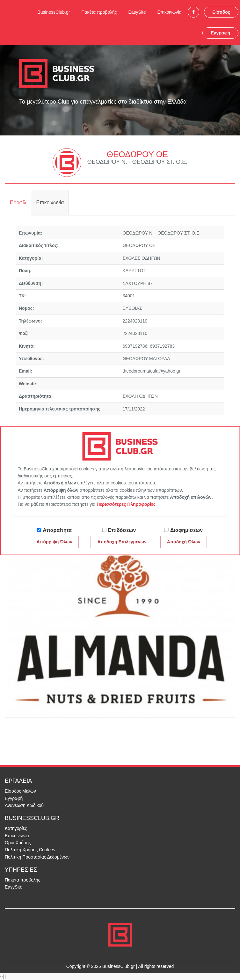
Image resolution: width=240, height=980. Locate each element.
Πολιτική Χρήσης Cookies (30, 850)
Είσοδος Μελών (20, 791)
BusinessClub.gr (54, 12)
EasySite (137, 12)
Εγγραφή (220, 33)
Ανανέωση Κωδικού (24, 805)
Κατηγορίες (16, 828)
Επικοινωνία (170, 12)
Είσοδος (221, 12)
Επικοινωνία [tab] (50, 203)
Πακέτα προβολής (99, 12)
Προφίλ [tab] (18, 203)
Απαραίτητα (57, 530)
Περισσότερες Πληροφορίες (126, 504)
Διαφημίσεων (186, 530)
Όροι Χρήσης (18, 843)
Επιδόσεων (122, 530)
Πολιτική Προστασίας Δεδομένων (37, 857)
